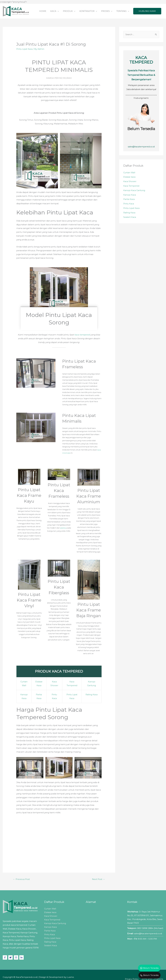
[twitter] (11, 957)
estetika (63, 528)
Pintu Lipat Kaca (25, 49)
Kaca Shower (130, 182)
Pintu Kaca (129, 205)
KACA (53, 11)
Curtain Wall (130, 173)
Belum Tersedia (141, 129)
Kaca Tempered (132, 187)
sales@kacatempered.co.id (141, 147)
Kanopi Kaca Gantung (135, 191)
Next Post (98, 879)
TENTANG (121, 11)
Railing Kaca (92, 694)
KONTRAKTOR (87, 11)
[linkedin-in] (22, 957)
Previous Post (22, 879)
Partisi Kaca (129, 200)
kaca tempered (82, 335)
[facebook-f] (5, 957)
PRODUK (68, 11)
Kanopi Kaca (130, 196)
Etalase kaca (130, 177)
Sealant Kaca (130, 219)
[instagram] (16, 957)
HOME (43, 11)
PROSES (105, 11)
